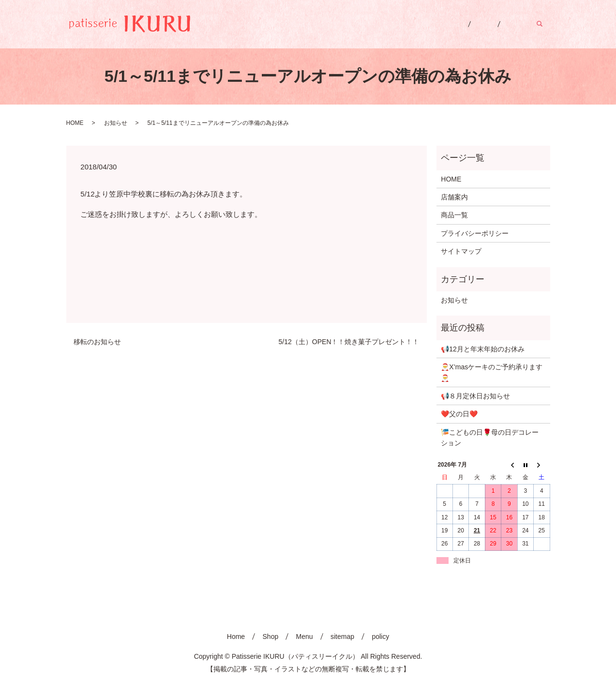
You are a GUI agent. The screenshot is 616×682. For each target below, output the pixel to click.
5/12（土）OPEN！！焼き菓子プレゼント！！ (349, 342)
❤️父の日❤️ (459, 414)
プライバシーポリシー (475, 233)
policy (380, 637)
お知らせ (116, 123)
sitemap (342, 637)
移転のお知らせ (97, 342)
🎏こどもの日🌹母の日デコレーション (490, 438)
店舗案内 (454, 197)
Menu (511, 24)
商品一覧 (454, 215)
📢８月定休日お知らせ (475, 396)
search (545, 24)
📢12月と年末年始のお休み (483, 349)
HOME (75, 123)
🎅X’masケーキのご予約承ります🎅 (492, 372)
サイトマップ (461, 251)
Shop (474, 24)
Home (437, 24)
